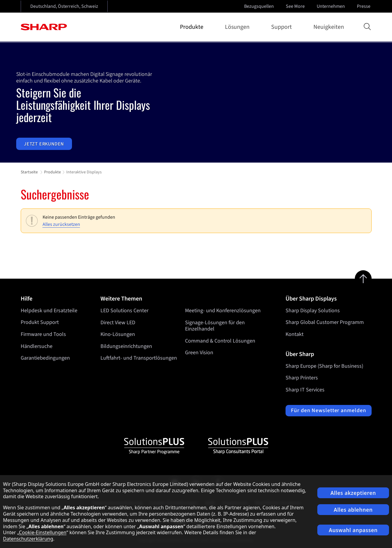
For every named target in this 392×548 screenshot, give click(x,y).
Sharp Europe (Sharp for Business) (324, 366)
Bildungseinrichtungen (126, 346)
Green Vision (199, 353)
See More (296, 6)
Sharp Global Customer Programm (325, 322)
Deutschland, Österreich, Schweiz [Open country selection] (64, 6)
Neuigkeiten (329, 27)
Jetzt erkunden (44, 144)
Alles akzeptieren (353, 493)
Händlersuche (37, 346)
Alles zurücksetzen (61, 224)
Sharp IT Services (305, 390)
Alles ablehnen (353, 510)
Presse (364, 6)
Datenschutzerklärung (28, 539)
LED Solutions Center (124, 311)
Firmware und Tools (43, 334)
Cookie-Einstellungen (43, 532)
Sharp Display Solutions (313, 311)
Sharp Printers (302, 378)
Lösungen (238, 27)
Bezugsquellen (259, 6)
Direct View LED (118, 322)
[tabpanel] (196, 103)
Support (283, 27)
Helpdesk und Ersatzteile (49, 311)
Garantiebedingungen (45, 358)
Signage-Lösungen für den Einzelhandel (215, 326)
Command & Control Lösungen (220, 341)
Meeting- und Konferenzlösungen (223, 311)
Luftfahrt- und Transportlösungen (139, 358)
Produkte (193, 27)
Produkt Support (40, 322)
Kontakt (295, 334)
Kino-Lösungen (118, 334)
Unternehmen (331, 6)
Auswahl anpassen (353, 530)
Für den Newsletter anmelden (328, 410)
